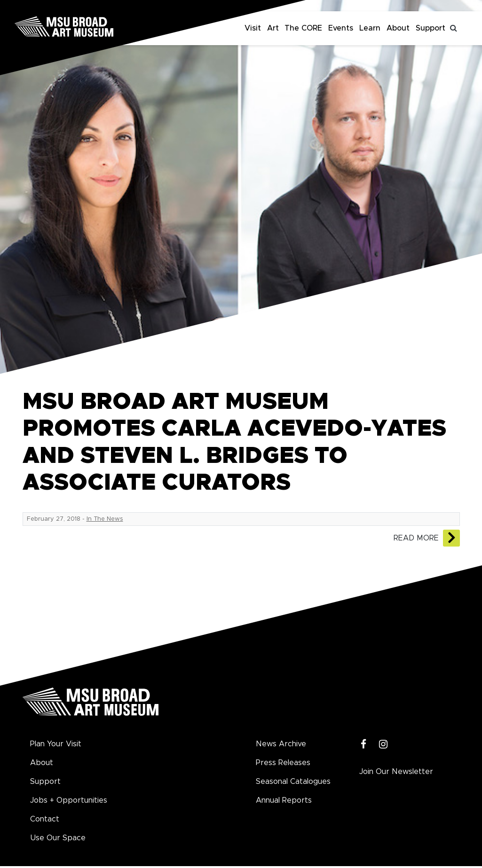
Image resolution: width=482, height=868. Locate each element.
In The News (105, 519)
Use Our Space (58, 838)
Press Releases (283, 763)
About (398, 28)
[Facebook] (364, 745)
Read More (416, 538)
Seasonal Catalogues (293, 782)
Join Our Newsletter (396, 772)
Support (431, 28)
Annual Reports (284, 800)
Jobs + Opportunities (69, 800)
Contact (45, 819)
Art (273, 28)
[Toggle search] (454, 28)
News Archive (281, 744)
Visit (253, 28)
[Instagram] (383, 745)
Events (341, 28)
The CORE (303, 28)
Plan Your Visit (56, 744)
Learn (370, 28)
